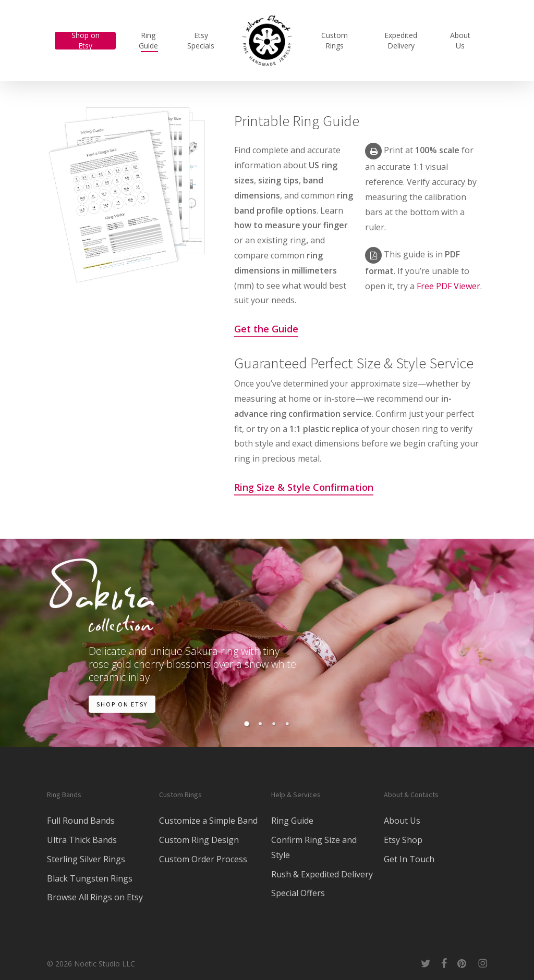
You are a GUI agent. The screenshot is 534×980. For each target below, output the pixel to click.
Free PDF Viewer (448, 286)
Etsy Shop (403, 840)
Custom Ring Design (199, 840)
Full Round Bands (81, 821)
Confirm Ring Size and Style (314, 847)
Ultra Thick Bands (82, 840)
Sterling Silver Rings (86, 859)
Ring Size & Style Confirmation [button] (304, 487)
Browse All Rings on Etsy (95, 897)
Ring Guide (292, 821)
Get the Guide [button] (266, 329)
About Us (402, 821)
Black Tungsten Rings (90, 878)
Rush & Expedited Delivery (322, 874)
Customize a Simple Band (208, 821)
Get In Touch (409, 859)
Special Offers (298, 893)
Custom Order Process (203, 859)
